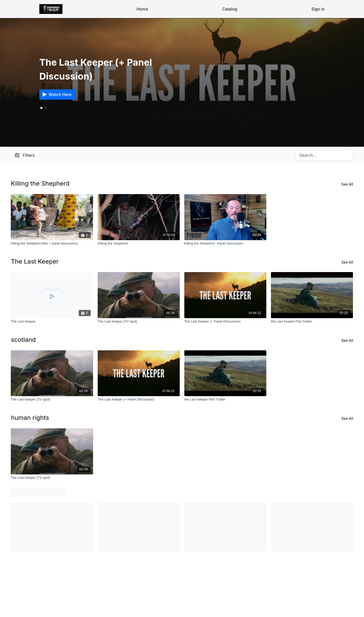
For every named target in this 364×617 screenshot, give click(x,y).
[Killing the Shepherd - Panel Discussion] (225, 244)
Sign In (318, 9)
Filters (25, 155)
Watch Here (56, 94)
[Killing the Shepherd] (139, 244)
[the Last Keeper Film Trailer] (312, 321)
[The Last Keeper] (52, 321)
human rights (30, 418)
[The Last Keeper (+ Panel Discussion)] (225, 321)
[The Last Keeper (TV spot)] (139, 321)
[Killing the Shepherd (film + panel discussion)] (52, 244)
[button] (45, 108)
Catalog (230, 9)
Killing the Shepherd (40, 183)
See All (347, 184)
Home (142, 9)
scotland (23, 340)
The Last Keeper (35, 261)
